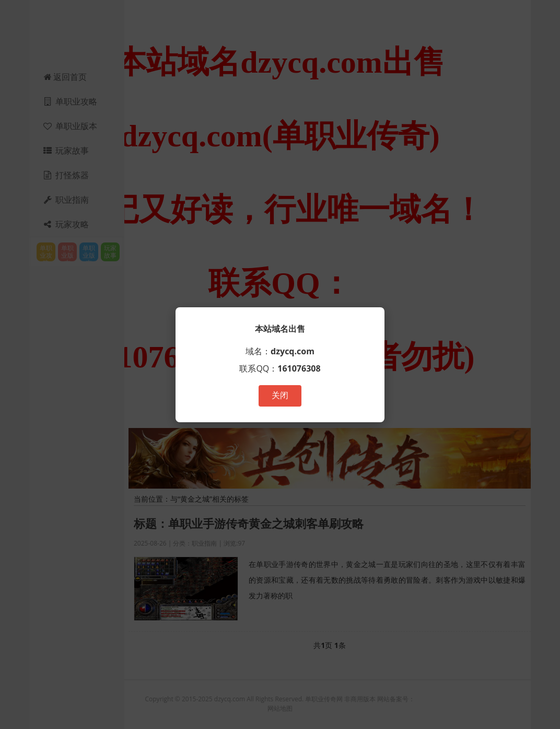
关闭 (280, 395)
